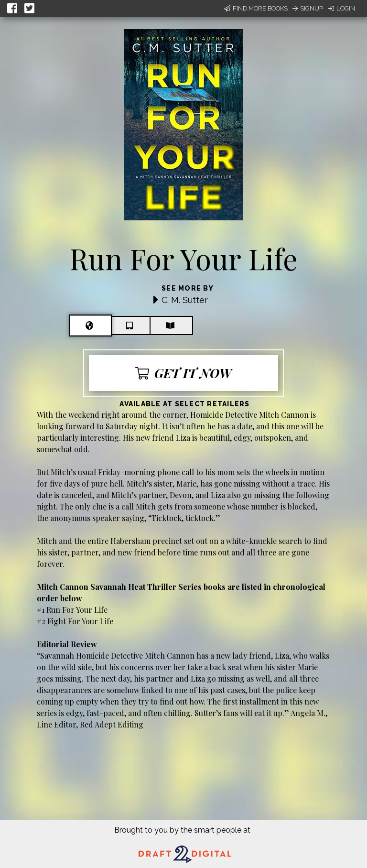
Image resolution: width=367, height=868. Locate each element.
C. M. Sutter (185, 300)
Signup (308, 8)
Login (341, 8)
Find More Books (256, 8)
